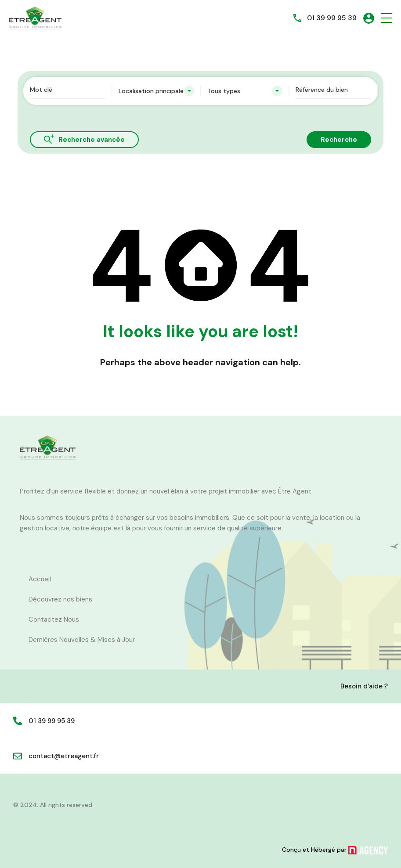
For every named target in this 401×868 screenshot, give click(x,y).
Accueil (40, 579)
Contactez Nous (54, 619)
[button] (387, 18)
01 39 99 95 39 (332, 18)
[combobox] (156, 91)
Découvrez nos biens (60, 599)
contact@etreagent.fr (64, 756)
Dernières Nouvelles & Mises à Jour (82, 640)
